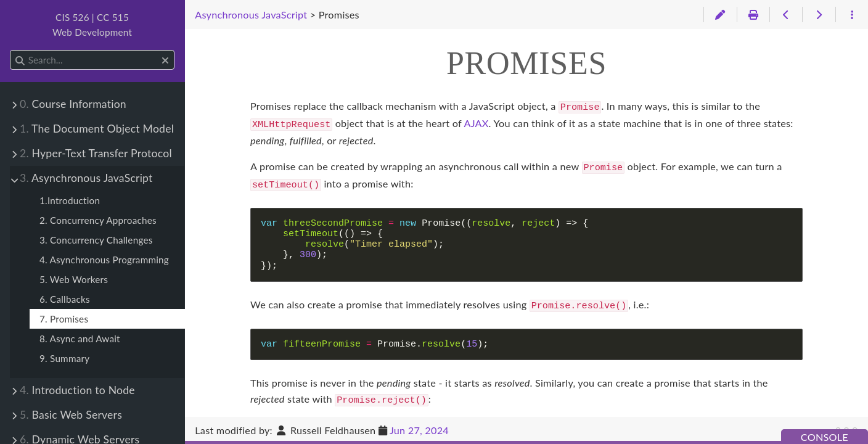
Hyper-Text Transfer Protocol (96, 153)
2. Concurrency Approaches (98, 220)
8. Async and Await (80, 339)
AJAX (476, 122)
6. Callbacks (65, 299)
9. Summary (64, 358)
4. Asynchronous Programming (104, 260)
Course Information (73, 104)
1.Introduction (70, 200)
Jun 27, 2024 (419, 430)
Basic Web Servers (71, 415)
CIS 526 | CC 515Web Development (92, 25)
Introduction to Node (77, 390)
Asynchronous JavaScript (86, 178)
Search (11, 50)
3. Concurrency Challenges (96, 240)
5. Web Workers (74, 279)
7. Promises (64, 319)
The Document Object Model (97, 129)
